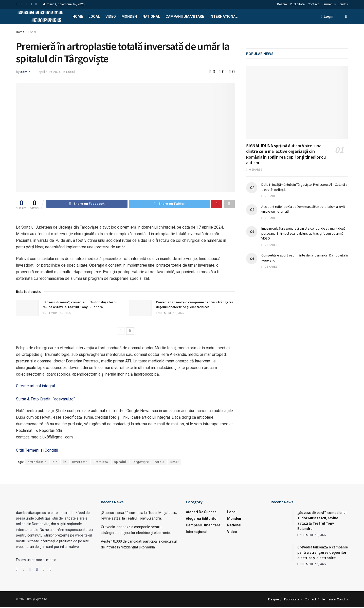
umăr (175, 463)
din (55, 463)
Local (94, 16)
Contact (313, 4)
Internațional (224, 16)
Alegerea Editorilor (202, 519)
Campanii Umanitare (185, 16)
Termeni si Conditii (335, 4)
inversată (80, 463)
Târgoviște (141, 463)
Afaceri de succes (201, 513)
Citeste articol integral (35, 387)
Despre (282, 4)
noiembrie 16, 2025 (57, 314)
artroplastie (37, 463)
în (65, 463)
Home (78, 16)
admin (25, 72)
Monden (129, 16)
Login (327, 16)
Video (111, 16)
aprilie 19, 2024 (49, 72)
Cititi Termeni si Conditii (37, 451)
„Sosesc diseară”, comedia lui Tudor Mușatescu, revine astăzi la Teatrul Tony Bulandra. (80, 305)
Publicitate (297, 4)
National (151, 16)
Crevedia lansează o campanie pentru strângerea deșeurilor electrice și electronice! (195, 305)
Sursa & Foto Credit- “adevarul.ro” (45, 400)
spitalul (120, 463)
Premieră (101, 463)
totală (160, 463)
